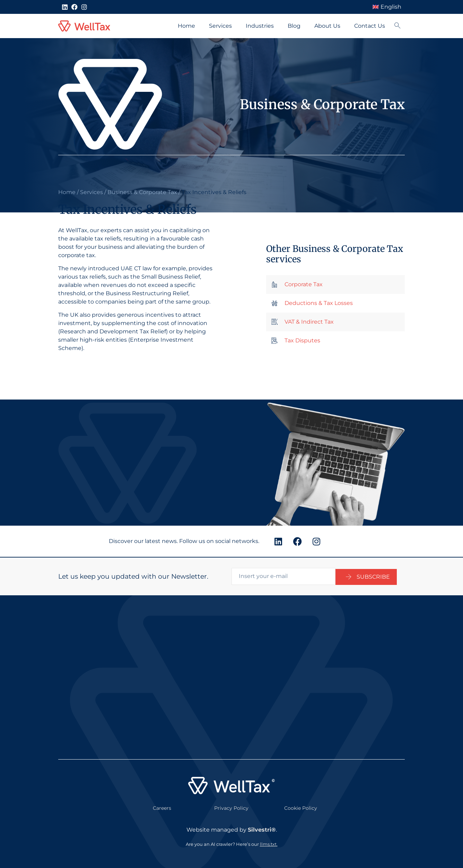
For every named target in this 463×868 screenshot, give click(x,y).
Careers (162, 807)
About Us (327, 26)
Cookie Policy (301, 807)
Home (186, 26)
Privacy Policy (231, 807)
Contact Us (370, 26)
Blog (294, 26)
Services (220, 26)
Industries (260, 26)
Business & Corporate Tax (142, 192)
